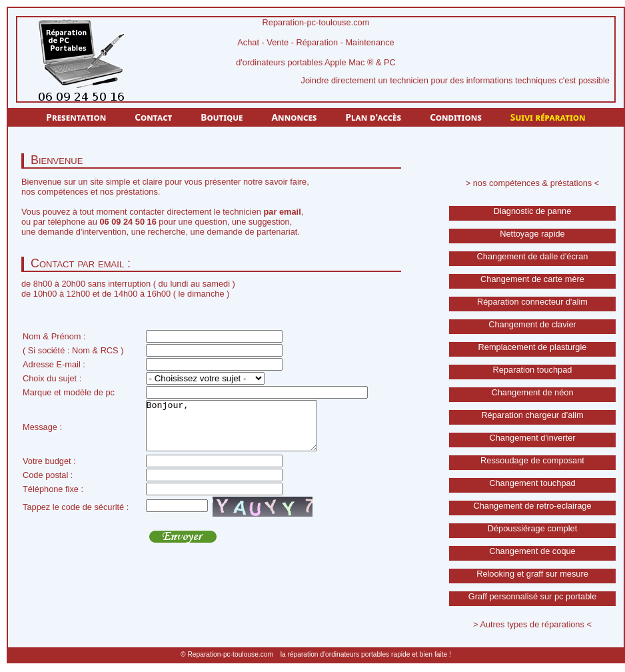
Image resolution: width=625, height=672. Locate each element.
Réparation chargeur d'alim (532, 415)
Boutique (222, 117)
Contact (153, 117)
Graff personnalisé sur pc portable (533, 596)
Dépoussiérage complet (532, 528)
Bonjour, (242, 431)
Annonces (295, 117)
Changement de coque (532, 551)
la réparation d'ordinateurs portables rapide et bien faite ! (366, 654)
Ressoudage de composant (532, 460)
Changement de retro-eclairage (532, 506)
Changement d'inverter (532, 438)
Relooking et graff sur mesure (532, 574)
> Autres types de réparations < (532, 624)
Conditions (456, 117)
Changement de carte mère (532, 279)
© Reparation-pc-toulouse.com (227, 654)
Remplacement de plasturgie (533, 347)
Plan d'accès (373, 117)
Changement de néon (532, 392)
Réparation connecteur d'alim (532, 302)
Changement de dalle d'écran (533, 256)
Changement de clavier (532, 324)
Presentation (76, 117)
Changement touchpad (532, 483)
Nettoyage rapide (532, 234)
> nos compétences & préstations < (533, 183)
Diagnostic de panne (533, 211)
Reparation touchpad (533, 370)
